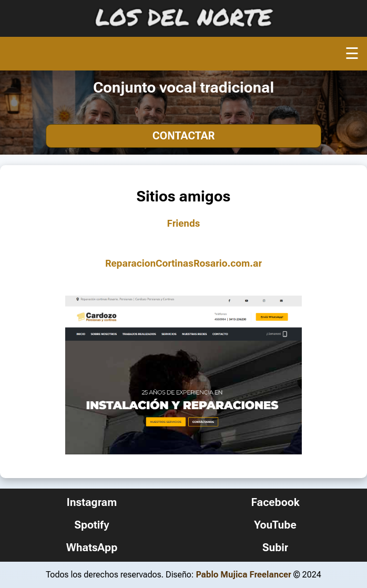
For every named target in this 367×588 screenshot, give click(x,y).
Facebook (275, 502)
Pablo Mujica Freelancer (243, 575)
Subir (275, 548)
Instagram (92, 502)
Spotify (91, 525)
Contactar (183, 136)
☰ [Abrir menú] (352, 53)
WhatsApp (92, 548)
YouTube (275, 525)
